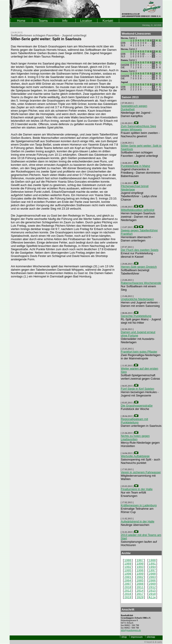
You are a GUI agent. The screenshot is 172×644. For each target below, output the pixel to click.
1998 (128, 574)
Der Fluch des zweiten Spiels (140, 250)
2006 (152, 581)
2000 (152, 574)
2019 (128, 597)
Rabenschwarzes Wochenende (141, 283)
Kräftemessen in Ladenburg (139, 505)
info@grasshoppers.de (131, 630)
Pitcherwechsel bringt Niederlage (135, 188)
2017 (140, 594)
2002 (140, 577)
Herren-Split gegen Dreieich (139, 267)
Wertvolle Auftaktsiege (135, 456)
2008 (140, 584)
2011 (140, 587)
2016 (128, 594)
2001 (128, 577)
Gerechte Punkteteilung (136, 316)
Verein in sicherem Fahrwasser (141, 472)
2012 (152, 587)
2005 (140, 581)
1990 (140, 564)
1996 (140, 570)
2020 (140, 597)
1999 (140, 574)
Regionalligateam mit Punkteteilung (134, 421)
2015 (152, 591)
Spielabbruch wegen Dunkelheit (134, 108)
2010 (128, 587)
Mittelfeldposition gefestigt (138, 210)
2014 (140, 591)
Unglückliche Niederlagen (137, 299)
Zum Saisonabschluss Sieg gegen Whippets (139, 128)
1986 (128, 560)
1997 (152, 570)
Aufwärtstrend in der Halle (138, 521)
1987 (140, 560)
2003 (152, 577)
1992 (128, 567)
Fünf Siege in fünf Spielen (138, 389)
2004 (128, 581)
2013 (128, 591)
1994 (152, 567)
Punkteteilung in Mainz (136, 166)
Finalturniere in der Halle (137, 489)
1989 (128, 564)
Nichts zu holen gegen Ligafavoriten (135, 438)
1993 (140, 567)
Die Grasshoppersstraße (137, 406)
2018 (152, 594)
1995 (128, 570)
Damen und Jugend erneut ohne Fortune (138, 334)
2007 (128, 584)
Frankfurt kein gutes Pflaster (139, 352)
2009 (152, 584)
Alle (152, 597)
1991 (152, 564)
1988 (152, 560)
